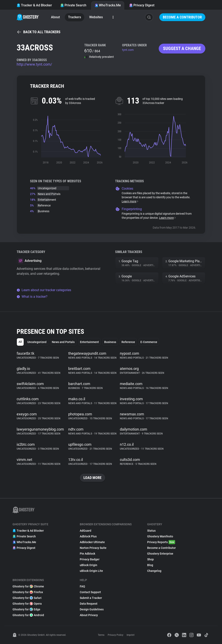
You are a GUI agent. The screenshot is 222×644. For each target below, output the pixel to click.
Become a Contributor (182, 17)
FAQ (82, 586)
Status (151, 531)
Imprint (131, 635)
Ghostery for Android (28, 615)
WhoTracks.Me (108, 5)
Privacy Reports (161, 542)
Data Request (89, 604)
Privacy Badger (90, 559)
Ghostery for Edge (26, 609)
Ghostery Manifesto (160, 536)
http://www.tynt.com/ (34, 64)
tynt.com (128, 50)
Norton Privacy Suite (93, 548)
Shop (150, 559)
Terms (101, 635)
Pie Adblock (87, 554)
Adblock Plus (88, 536)
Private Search (73, 5)
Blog (150, 565)
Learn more (130, 201)
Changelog (154, 571)
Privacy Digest (142, 5)
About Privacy (89, 615)
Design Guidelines (92, 609)
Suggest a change (182, 48)
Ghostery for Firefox (28, 592)
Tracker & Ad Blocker (34, 5)
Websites (96, 17)
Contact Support (90, 592)
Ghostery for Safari (27, 598)
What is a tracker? (32, 297)
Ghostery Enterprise (160, 554)
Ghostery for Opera (27, 604)
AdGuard (86, 531)
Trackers (75, 17)
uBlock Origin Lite (91, 571)
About (55, 17)
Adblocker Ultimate (92, 542)
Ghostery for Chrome (28, 586)
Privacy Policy (116, 635)
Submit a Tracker (91, 598)
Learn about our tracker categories (44, 290)
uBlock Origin (88, 565)
